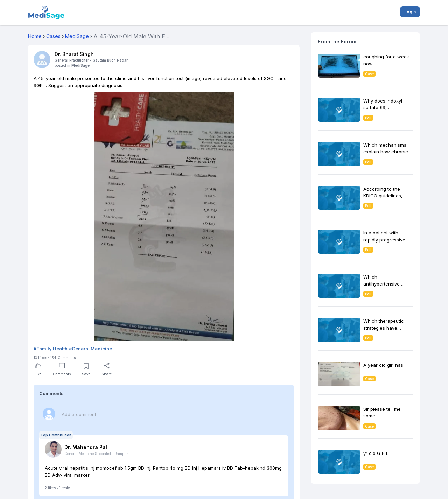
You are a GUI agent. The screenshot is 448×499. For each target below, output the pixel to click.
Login (410, 12)
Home (35, 36)
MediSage (80, 65)
